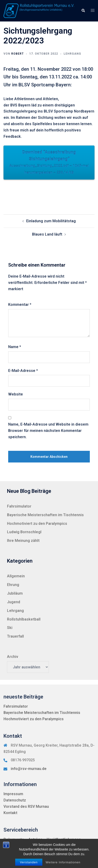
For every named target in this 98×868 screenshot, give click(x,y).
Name (15, 347)
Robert (17, 54)
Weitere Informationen (63, 862)
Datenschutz (15, 800)
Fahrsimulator (19, 506)
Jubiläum (15, 593)
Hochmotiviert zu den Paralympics (37, 524)
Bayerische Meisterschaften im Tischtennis (45, 515)
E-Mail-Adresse (23, 371)
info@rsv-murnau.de (29, 769)
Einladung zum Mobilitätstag (51, 221)
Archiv (13, 657)
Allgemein (16, 576)
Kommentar (20, 305)
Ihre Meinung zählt (23, 541)
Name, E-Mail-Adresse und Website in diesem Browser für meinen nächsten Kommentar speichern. (48, 431)
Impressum (13, 794)
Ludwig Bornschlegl (24, 532)
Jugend (14, 602)
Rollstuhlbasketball (24, 619)
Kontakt (10, 813)
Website (16, 394)
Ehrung (13, 585)
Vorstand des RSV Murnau (26, 806)
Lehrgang (72, 54)
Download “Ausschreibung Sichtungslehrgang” (49, 163)
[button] (83, 11)
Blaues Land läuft (47, 234)
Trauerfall (15, 636)
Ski (10, 628)
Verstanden (29, 862)
